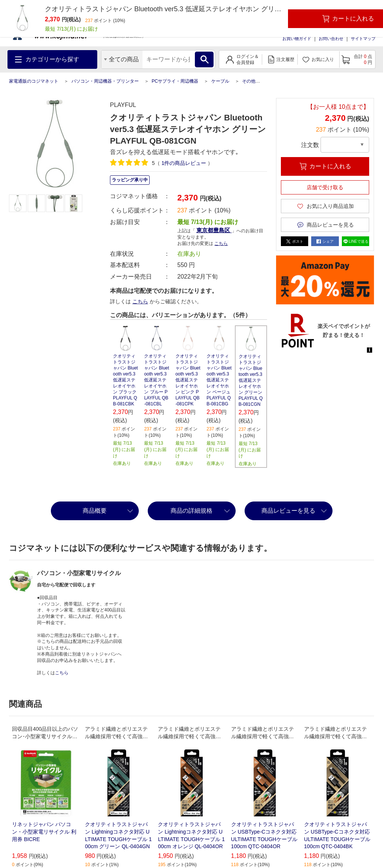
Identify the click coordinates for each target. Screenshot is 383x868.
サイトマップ (363, 39)
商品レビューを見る (288, 511)
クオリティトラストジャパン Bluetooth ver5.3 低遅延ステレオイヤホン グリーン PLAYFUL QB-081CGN (251, 380)
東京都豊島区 (214, 230)
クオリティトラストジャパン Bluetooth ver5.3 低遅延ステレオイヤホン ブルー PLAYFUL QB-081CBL (157, 380)
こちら (221, 243)
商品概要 (95, 511)
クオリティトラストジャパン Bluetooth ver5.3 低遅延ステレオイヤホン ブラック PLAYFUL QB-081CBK (125, 380)
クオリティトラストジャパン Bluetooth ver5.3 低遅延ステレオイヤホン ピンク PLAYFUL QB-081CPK (188, 380)
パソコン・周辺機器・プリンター (105, 81)
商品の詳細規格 (191, 511)
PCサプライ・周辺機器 (175, 81)
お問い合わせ (331, 39)
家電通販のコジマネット (34, 81)
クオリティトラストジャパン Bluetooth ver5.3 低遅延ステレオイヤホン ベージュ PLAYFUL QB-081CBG (219, 380)
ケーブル (220, 81)
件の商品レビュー (184, 163)
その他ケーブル (258, 81)
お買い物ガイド (297, 39)
